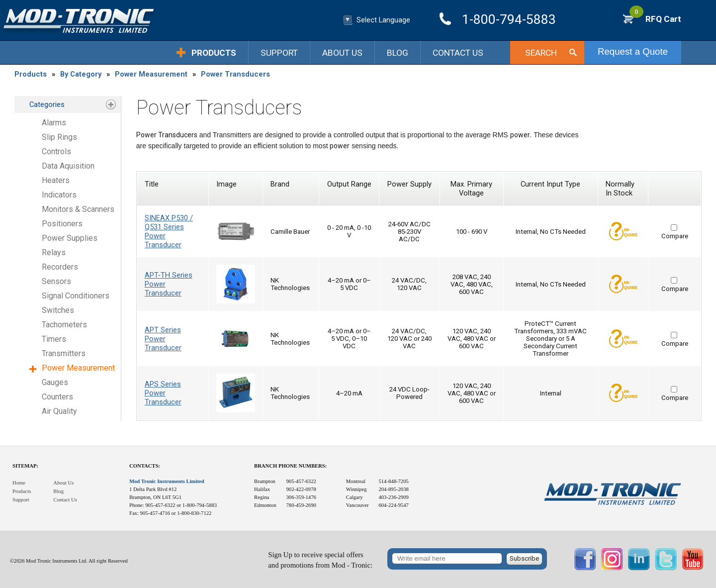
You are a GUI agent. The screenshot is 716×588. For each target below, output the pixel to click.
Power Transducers (235, 74)
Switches (58, 310)
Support (279, 53)
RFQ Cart (655, 19)
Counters (57, 397)
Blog (398, 53)
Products (214, 53)
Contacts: (145, 466)
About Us (342, 53)
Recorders (60, 267)
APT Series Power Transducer (163, 339)
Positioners (62, 224)
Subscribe (524, 558)
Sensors (56, 281)
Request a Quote (633, 51)
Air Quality (59, 411)
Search (541, 53)
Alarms (54, 123)
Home (19, 483)
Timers (54, 339)
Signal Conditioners (76, 296)
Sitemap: (25, 466)
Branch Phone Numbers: (290, 466)
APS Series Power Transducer (163, 393)
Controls (56, 151)
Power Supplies (70, 238)
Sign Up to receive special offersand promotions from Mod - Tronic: (320, 560)
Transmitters (64, 353)
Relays (54, 252)
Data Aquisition (68, 166)
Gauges (55, 382)
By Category (81, 74)
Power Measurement (151, 74)
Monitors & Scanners (78, 209)
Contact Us (458, 53)
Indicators (59, 195)
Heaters (56, 180)
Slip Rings (59, 137)
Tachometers (64, 325)
